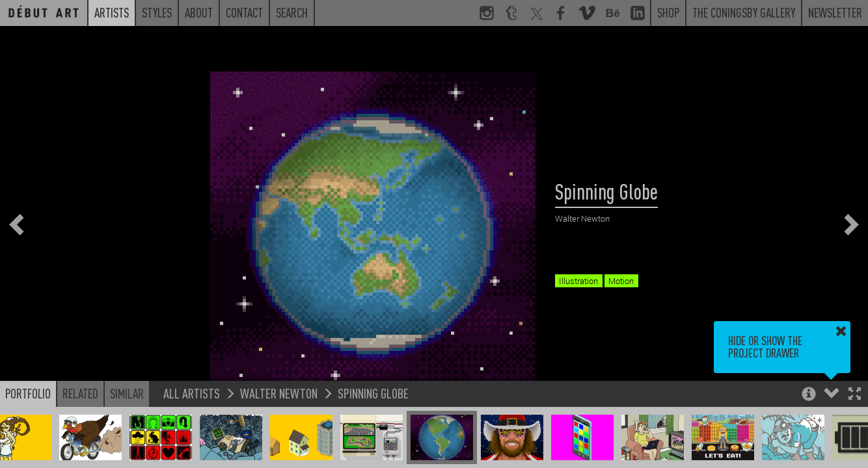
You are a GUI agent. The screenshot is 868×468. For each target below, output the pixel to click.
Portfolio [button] (28, 393)
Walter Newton (279, 393)
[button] (855, 395)
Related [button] (80, 393)
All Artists (192, 393)
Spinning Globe (373, 393)
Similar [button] (127, 393)
